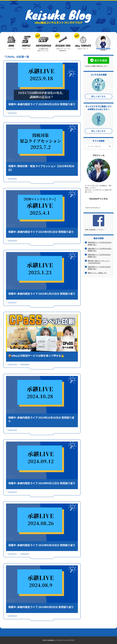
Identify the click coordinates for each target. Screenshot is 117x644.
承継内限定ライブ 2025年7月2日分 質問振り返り (99, 268)
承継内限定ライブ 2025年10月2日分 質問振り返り (100, 244)
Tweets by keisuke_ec (93, 208)
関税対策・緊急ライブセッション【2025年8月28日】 (99, 262)
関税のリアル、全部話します (97, 273)
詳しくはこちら (99, 96)
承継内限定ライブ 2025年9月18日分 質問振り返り (100, 250)
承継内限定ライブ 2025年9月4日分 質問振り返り (99, 256)
